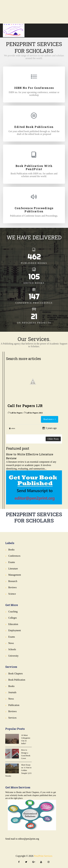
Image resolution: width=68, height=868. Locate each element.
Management (15, 575)
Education (13, 624)
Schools (12, 649)
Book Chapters (16, 674)
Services (12, 718)
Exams (12, 562)
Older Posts (53, 439)
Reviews (12, 587)
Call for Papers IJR (25, 406)
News (11, 643)
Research (13, 581)
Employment (15, 630)
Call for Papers (16, 413)
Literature (13, 569)
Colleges (13, 618)
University (13, 656)
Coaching (13, 612)
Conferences (14, 556)
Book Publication (17, 680)
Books (11, 550)
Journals (12, 692)
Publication (14, 705)
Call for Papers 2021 (34, 413)
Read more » (49, 419)
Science (12, 594)
